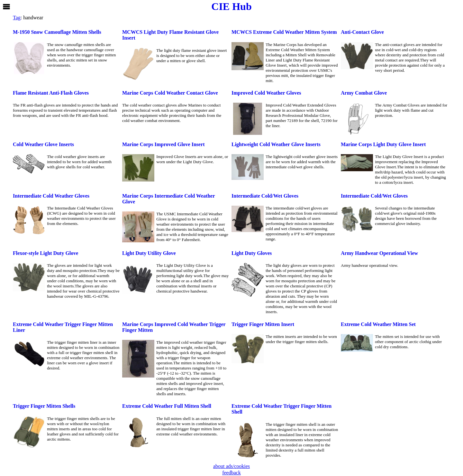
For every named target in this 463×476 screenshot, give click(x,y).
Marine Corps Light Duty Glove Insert (383, 144)
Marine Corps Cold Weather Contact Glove (170, 93)
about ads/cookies (232, 466)
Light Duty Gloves (252, 253)
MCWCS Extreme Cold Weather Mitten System (284, 32)
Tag (17, 18)
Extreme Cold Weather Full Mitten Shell (167, 406)
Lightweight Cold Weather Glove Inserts (276, 144)
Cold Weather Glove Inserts (43, 144)
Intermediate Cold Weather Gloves (51, 196)
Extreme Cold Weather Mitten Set (378, 324)
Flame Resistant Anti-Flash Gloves (51, 93)
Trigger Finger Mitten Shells (44, 406)
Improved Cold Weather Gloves (266, 93)
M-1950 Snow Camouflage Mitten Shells (57, 32)
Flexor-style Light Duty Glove (45, 253)
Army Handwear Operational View (379, 253)
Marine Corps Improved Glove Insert (163, 144)
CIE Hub (231, 6)
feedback (232, 473)
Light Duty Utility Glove (149, 253)
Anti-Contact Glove (362, 32)
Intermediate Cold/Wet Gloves (265, 196)
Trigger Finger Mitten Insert (263, 324)
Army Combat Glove (364, 93)
